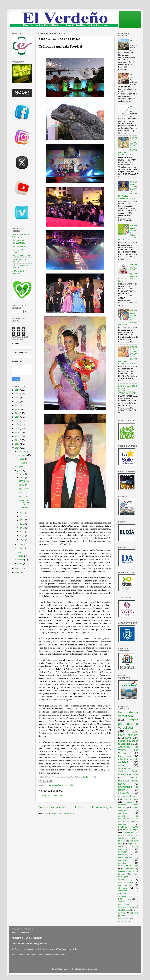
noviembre (22, 455)
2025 (18, 390)
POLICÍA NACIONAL (21, 256)
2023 (18, 398)
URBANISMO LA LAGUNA (19, 272)
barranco (122, 805)
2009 (18, 568)
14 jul (22, 528)
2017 (18, 421)
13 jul (22, 532)
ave (130, 899)
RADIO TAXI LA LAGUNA (19, 261)
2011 (18, 444)
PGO (120, 899)
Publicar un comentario (52, 795)
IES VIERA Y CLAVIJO (18, 251)
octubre (21, 459)
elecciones (124, 793)
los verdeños (128, 869)
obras (121, 765)
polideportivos (124, 905)
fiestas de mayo (127, 916)
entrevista (134, 913)
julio (19, 470)
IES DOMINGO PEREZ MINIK (19, 242)
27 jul (22, 474)
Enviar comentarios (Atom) (63, 813)
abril (20, 552)
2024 (18, 394)
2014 (18, 432)
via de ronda (131, 799)
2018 (18, 417)
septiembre (23, 463)
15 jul (22, 524)
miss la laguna (126, 882)
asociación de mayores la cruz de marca (128, 819)
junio (20, 544)
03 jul (22, 539)
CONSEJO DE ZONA (128, 866)
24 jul (22, 512)
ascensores (123, 907)
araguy (132, 919)
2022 (18, 402)
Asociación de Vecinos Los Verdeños (128, 750)
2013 (18, 436)
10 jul (22, 535)
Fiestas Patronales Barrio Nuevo (128, 781)
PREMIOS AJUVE (128, 827)
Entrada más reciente (52, 807)
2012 (18, 440)
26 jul (22, 478)
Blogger (94, 969)
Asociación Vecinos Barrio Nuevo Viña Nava (128, 771)
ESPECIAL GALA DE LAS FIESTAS (25, 504)
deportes (122, 863)
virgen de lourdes (128, 796)
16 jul (22, 520)
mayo (20, 548)
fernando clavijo (126, 880)
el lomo (123, 888)
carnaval (122, 860)
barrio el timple (131, 830)
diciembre (22, 451)
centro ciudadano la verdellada (128, 810)
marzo (20, 556)
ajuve (128, 738)
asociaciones (123, 921)
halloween (123, 852)
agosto (21, 467)
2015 (18, 429)
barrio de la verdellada (128, 714)
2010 (18, 448)
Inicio (78, 807)
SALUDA (23, 485)
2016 (18, 425)
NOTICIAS (24, 481)
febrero (21, 560)
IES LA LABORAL (20, 246)
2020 (18, 409)
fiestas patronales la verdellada (59, 785)
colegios (128, 802)
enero (20, 564)
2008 (18, 572)
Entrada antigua (102, 807)
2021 (18, 405)
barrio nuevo (125, 756)
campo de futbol (126, 885)
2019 (18, 413)
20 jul (22, 516)
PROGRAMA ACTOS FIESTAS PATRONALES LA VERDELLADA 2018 (128, 390)
